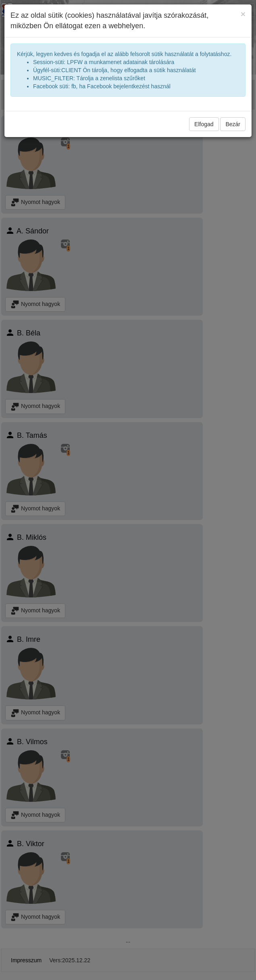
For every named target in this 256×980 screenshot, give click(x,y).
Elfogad (204, 124)
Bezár (233, 124)
